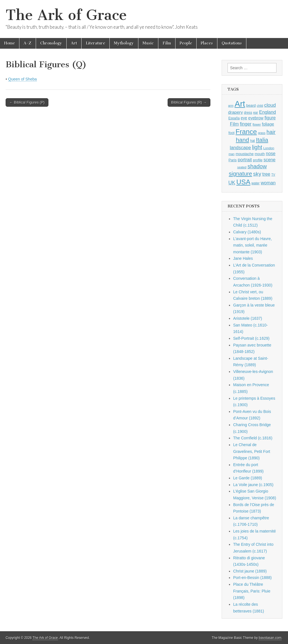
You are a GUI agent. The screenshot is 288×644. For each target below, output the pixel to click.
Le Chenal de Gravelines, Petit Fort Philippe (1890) (252, 451)
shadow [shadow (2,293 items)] (257, 166)
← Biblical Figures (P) (27, 102)
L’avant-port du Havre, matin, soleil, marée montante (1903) (253, 245)
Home (10, 43)
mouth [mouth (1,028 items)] (260, 154)
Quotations (232, 43)
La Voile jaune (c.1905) (253, 485)
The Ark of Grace (66, 15)
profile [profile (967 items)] (258, 160)
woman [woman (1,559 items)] (268, 183)
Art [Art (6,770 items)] (240, 104)
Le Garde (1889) (248, 478)
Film (167, 43)
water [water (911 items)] (256, 183)
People (186, 43)
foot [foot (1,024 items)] (231, 133)
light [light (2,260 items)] (257, 147)
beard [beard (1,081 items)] (251, 105)
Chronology (51, 43)
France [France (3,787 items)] (246, 132)
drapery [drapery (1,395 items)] (235, 112)
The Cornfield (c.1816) (253, 438)
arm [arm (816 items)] (231, 106)
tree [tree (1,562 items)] (266, 174)
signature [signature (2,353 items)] (241, 174)
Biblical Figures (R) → (189, 102)
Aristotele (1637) (248, 318)
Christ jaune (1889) (250, 571)
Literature (95, 43)
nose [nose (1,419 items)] (271, 154)
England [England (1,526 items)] (267, 112)
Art (74, 43)
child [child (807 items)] (260, 106)
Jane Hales (243, 258)
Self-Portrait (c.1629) (251, 338)
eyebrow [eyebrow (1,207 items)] (256, 118)
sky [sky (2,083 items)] (257, 174)
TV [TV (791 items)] (273, 175)
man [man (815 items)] (232, 154)
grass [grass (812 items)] (262, 133)
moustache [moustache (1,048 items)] (245, 154)
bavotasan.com (270, 638)
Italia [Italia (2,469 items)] (262, 140)
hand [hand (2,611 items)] (243, 140)
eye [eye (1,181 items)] (244, 118)
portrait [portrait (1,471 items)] (245, 160)
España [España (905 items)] (234, 118)
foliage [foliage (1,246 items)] (268, 124)
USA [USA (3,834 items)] (243, 182)
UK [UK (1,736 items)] (232, 183)
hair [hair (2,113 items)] (271, 132)
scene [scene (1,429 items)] (269, 160)
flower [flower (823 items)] (257, 124)
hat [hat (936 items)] (252, 141)
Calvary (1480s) (247, 232)
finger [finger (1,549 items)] (246, 124)
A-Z (28, 43)
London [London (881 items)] (269, 148)
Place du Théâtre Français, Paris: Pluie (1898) (252, 591)
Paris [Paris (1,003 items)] (233, 160)
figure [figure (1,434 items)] (270, 118)
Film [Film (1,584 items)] (234, 124)
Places (207, 43)
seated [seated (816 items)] (242, 167)
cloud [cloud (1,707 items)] (270, 105)
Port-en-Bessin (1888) (252, 578)
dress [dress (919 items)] (248, 113)
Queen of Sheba (22, 79)
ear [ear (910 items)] (256, 113)
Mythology (124, 43)
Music (148, 43)
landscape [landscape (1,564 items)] (240, 147)
